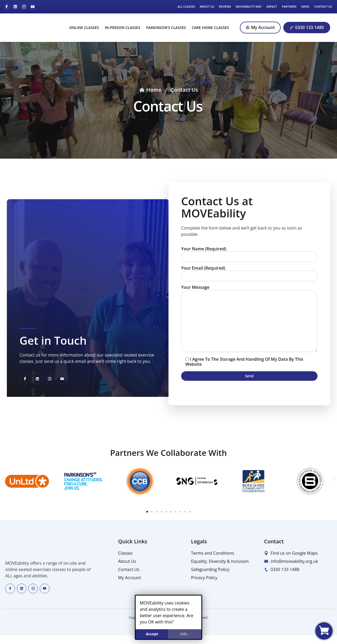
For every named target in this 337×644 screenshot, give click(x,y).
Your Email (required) (249, 273)
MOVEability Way (249, 6)
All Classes (186, 6)
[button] (3, 487)
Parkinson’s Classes (166, 28)
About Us (207, 6)
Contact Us (323, 6)
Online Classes (84, 28)
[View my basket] (324, 631)
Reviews (225, 6)
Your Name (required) (249, 253)
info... (185, 633)
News (305, 6)
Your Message (249, 323)
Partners (289, 6)
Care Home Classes (210, 28)
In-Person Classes (123, 28)
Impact (272, 6)
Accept (152, 633)
